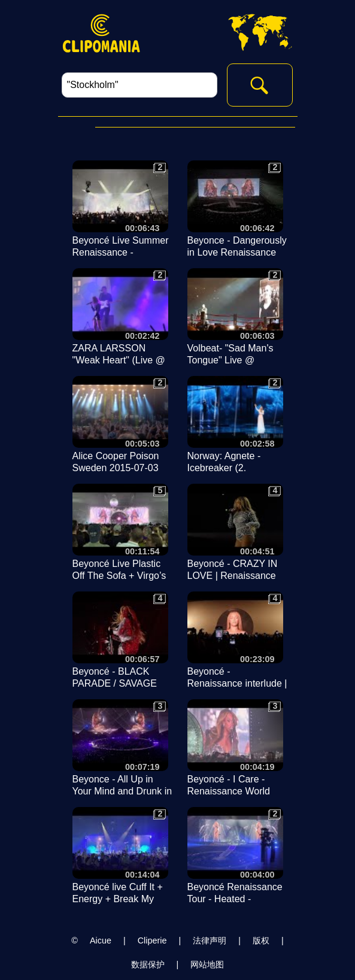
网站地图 (207, 964)
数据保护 (148, 964)
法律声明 (210, 940)
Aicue (101, 940)
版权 (261, 940)
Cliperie (152, 940)
